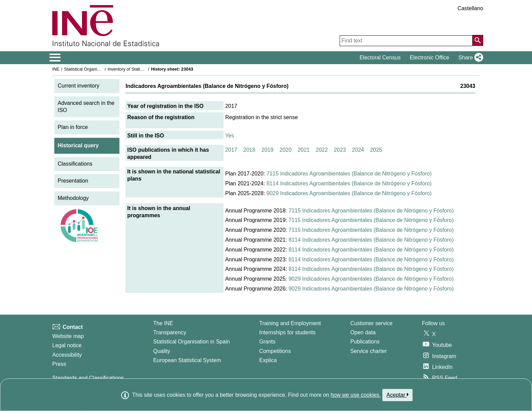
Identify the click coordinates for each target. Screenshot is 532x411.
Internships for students (287, 332)
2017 (231, 150)
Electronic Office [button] (430, 58)
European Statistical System (187, 360)
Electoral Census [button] (380, 58)
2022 (322, 150)
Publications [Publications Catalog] (365, 342)
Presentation (73, 181)
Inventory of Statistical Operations (140, 69)
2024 (358, 150)
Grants (267, 342)
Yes (230, 136)
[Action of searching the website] (478, 40)
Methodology (73, 198)
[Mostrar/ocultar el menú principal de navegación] (55, 58)
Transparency (169, 332)
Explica (268, 360)
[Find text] (406, 41)
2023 (340, 150)
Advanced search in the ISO (86, 107)
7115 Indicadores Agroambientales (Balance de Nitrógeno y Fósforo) (349, 174)
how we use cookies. (356, 395)
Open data (363, 332)
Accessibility (67, 355)
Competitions (275, 351)
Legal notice (67, 345)
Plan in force (73, 127)
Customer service (371, 323)
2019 (267, 150)
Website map (68, 336)
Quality (161, 351)
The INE (163, 323)
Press (59, 364)
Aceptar (397, 395)
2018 (249, 150)
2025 (376, 150)
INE (56, 69)
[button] (469, 58)
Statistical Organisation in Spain (95, 69)
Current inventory (79, 86)
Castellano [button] (470, 8)
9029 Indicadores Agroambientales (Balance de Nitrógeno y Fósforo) (349, 193)
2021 (304, 150)
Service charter (368, 351)
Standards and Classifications (88, 378)
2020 (286, 150)
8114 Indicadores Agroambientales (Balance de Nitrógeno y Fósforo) (349, 183)
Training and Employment (290, 323)
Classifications (75, 164)
